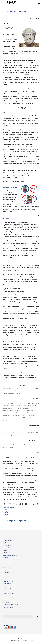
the (6, 218)
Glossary (6, 558)
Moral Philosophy (8, 589)
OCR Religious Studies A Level (11, 605)
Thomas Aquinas (24, 485)
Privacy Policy (21, 638)
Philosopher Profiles (8, 560)
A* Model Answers (8, 540)
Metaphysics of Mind (9, 593)
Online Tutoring (7, 567)
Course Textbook (8, 545)
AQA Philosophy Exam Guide (10, 555)
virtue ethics (31, 118)
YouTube (5, 550)
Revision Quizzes (8, 548)
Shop (5, 538)
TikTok (5, 553)
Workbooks (6, 543)
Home (5, 536)
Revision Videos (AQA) (9, 581)
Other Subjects (7, 602)
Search (36, 616)
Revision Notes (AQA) (9, 584)
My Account (6, 572)
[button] (40, 4)
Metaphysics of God (8, 591)
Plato (8, 58)
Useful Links (6, 565)
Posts (5, 563)
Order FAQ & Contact (8, 570)
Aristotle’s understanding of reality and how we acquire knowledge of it (10, 187)
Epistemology (7, 586)
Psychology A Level (8, 607)
